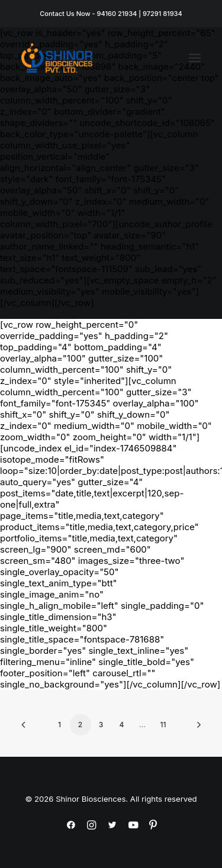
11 (163, 725)
